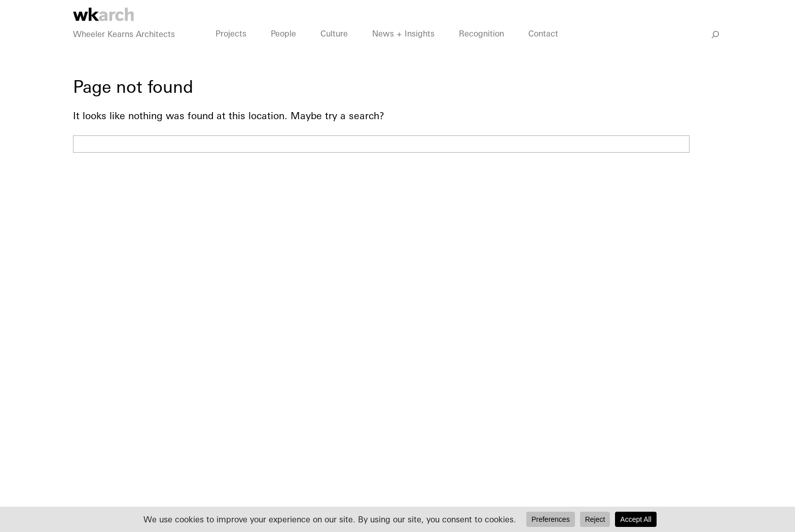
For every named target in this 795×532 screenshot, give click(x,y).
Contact (543, 46)
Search (708, 144)
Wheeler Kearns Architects (124, 47)
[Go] (715, 47)
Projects (231, 46)
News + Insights (403, 46)
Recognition (481, 46)
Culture (334, 46)
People (283, 46)
